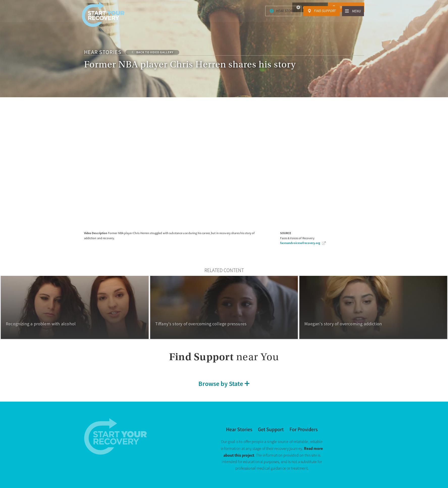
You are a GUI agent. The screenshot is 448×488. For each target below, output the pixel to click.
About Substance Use (319, 21)
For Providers (304, 430)
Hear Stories (313, 7)
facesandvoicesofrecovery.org (300, 243)
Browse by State (221, 384)
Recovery (284, 21)
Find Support (349, 7)
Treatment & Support (247, 21)
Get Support (271, 430)
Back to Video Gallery (155, 52)
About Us (356, 21)
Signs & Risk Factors (199, 21)
